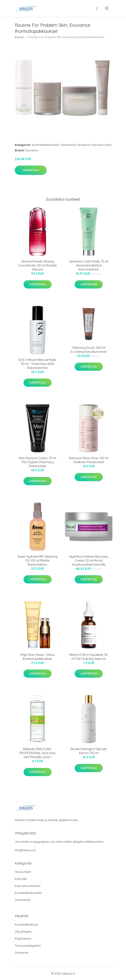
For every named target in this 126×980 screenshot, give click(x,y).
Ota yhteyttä (23, 932)
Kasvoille (21, 879)
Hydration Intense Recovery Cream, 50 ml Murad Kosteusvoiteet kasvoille (89, 560)
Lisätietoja (31, 170)
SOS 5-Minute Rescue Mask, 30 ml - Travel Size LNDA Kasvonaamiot (37, 364)
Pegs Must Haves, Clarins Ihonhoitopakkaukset (38, 657)
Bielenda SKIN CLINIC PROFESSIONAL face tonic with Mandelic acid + (38, 753)
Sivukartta (21, 953)
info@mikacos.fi (25, 850)
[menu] (107, 8)
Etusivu (19, 37)
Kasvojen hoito (101, 145)
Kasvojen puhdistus (28, 886)
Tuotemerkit (68, 145)
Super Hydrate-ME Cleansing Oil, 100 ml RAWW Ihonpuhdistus (37, 560)
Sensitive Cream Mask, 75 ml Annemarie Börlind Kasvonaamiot (89, 265)
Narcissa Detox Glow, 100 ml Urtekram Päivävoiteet (89, 460)
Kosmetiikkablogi (26, 925)
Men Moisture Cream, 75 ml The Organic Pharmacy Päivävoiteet (38, 462)
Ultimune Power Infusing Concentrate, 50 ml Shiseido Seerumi (38, 265)
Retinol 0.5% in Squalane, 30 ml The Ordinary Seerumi (89, 657)
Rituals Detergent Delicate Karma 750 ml (89, 751)
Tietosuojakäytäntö (28, 946)
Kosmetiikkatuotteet (45, 145)
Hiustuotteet (23, 872)
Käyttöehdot (23, 939)
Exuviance (84, 145)
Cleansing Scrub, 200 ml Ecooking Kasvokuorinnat (89, 350)
